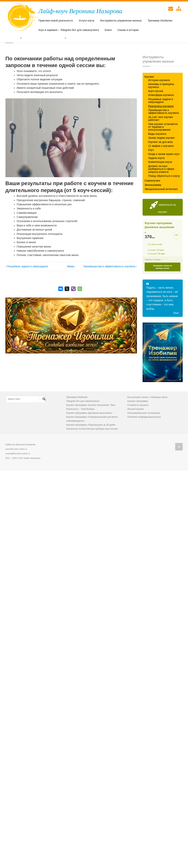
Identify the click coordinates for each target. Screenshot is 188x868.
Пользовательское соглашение (144, 432)
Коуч (151, 169)
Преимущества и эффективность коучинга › (110, 286)
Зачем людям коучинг (162, 157)
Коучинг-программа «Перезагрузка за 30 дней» (91, 444)
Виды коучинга (157, 153)
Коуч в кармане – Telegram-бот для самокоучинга (69, 30)
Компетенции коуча (160, 181)
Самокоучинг (152, 200)
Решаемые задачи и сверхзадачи (161, 120)
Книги (108, 30)
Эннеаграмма (153, 204)
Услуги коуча (86, 21)
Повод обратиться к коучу (164, 195)
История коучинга (159, 100)
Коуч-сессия (156, 110)
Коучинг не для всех (161, 161)
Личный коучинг (136, 428)
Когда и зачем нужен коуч (164, 173)
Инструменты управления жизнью (121, 21)
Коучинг (149, 96)
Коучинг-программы (138, 421)
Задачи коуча (156, 177)
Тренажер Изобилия (160, 21)
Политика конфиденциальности (144, 436)
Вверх (70, 286)
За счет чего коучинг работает (161, 138)
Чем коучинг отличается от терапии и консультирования (163, 146)
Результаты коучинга (161, 125)
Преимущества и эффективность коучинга (163, 131)
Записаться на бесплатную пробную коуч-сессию (92, 448)
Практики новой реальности (56, 21)
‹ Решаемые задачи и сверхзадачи (27, 286)
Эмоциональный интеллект (161, 208)
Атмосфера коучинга (161, 114)
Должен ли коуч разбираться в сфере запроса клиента (161, 188)
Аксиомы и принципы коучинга (161, 105)
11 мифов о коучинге (161, 165)
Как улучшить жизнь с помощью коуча (147, 417)
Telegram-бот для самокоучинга (83, 421)
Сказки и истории (128, 30)
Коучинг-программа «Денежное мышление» (89, 432)
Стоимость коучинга (138, 424)
